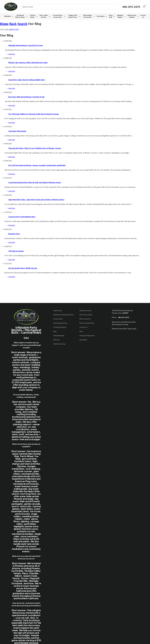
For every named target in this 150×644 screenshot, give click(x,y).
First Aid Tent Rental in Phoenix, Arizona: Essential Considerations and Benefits (37, 165)
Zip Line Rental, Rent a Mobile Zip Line (23, 268)
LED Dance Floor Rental (17, 131)
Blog (55, 331)
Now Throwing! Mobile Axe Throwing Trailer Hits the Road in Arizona (34, 114)
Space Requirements (60, 323)
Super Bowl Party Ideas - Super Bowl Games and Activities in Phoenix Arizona (36, 200)
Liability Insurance (85, 310)
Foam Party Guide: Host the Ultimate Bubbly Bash (27, 80)
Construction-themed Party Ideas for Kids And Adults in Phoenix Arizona (35, 182)
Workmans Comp (59, 344)
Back (13, 24)
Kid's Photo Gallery (86, 315)
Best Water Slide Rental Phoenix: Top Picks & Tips (26, 97)
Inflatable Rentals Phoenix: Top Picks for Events (26, 45)
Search (22, 24)
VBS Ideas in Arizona (16, 251)
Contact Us (143, 16)
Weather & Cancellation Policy (64, 315)
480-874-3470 (14, 29)
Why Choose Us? (85, 319)
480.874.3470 (131, 7)
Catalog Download (60, 327)
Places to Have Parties (87, 323)
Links (81, 331)
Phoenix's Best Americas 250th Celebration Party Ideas (28, 63)
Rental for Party (14, 234)
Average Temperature (87, 336)
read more (12, 54)
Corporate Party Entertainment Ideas (22, 217)
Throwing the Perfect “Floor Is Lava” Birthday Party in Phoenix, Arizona (35, 148)
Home (4, 24)
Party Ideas (83, 340)
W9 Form (56, 340)
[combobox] (69, 7)
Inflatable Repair (59, 336)
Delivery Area (58, 310)
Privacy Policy (58, 319)
